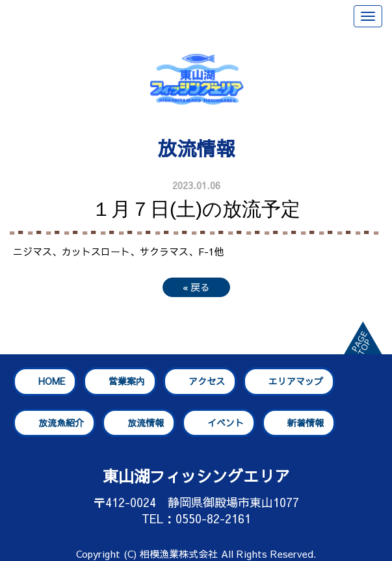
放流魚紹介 (61, 423)
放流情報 (146, 423)
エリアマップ (296, 381)
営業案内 (127, 381)
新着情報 (306, 423)
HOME (52, 381)
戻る (196, 287)
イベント (226, 423)
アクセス (207, 381)
